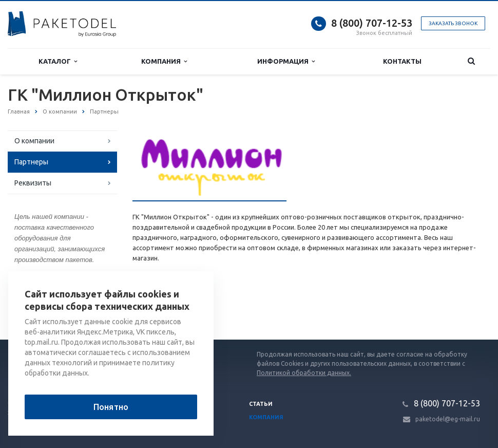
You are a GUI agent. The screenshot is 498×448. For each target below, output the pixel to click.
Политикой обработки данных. (304, 373)
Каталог (58, 61)
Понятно (111, 407)
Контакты (402, 61)
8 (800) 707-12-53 (372, 23)
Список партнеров (172, 307)
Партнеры (31, 162)
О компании (34, 141)
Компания (164, 61)
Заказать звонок (453, 23)
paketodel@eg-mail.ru (448, 419)
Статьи (261, 404)
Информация (286, 61)
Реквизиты (33, 183)
